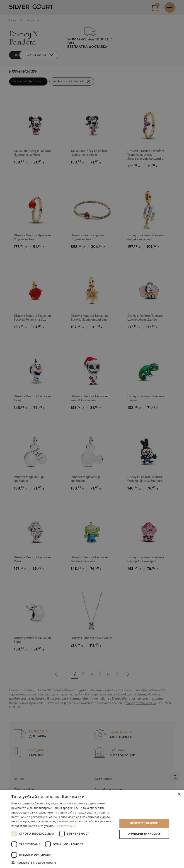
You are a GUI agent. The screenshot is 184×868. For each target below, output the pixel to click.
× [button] (179, 795)
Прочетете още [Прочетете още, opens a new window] (65, 826)
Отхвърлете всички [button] (144, 834)
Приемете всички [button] (144, 823)
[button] (63, 862)
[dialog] (92, 434)
